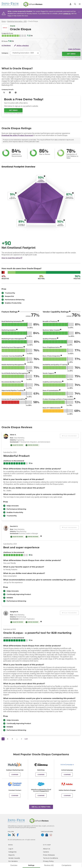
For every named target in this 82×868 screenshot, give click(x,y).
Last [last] (26, 739)
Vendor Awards (14, 858)
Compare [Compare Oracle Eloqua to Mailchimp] (41, 775)
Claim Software (74, 49)
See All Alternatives (41, 807)
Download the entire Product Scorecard (17, 135)
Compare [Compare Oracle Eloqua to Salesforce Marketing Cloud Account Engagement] (41, 796)
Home (4, 21)
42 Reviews (6, 46)
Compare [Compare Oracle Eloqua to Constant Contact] (15, 796)
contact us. (67, 14)
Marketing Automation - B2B (17, 21)
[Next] (21, 739)
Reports (11, 855)
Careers (46, 852)
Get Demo (71, 54)
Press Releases (49, 855)
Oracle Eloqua (33, 21)
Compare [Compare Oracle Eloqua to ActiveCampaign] (67, 775)
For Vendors (13, 861)
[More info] (45, 176)
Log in (11, 849)
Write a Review (21, 45)
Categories (12, 852)
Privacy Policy (48, 861)
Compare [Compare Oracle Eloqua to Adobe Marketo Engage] (67, 796)
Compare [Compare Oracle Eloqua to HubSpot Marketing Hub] (15, 775)
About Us (47, 849)
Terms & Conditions (51, 858)
